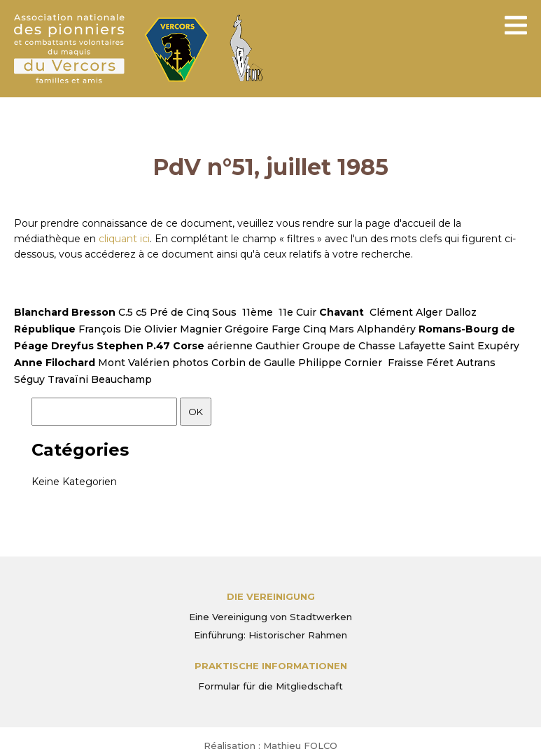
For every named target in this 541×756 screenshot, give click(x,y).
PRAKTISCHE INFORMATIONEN (271, 666)
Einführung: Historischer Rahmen (270, 635)
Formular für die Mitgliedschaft (270, 686)
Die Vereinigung (271, 596)
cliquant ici (124, 239)
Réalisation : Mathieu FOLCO (270, 745)
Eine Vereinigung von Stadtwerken (270, 617)
